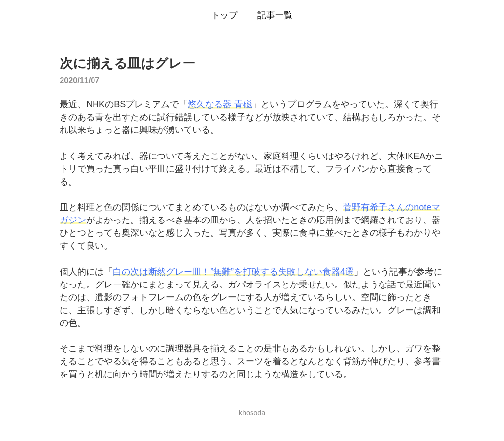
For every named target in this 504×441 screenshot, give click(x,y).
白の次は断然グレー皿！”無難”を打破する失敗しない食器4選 (233, 272)
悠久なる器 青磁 (220, 104)
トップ (224, 15)
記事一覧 (275, 15)
